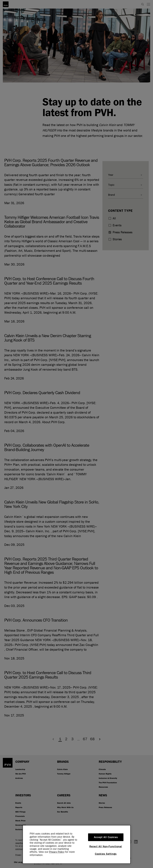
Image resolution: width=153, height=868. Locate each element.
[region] (77, 844)
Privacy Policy (57, 852)
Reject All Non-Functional (106, 846)
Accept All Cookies (106, 837)
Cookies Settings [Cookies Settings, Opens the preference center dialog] (106, 854)
